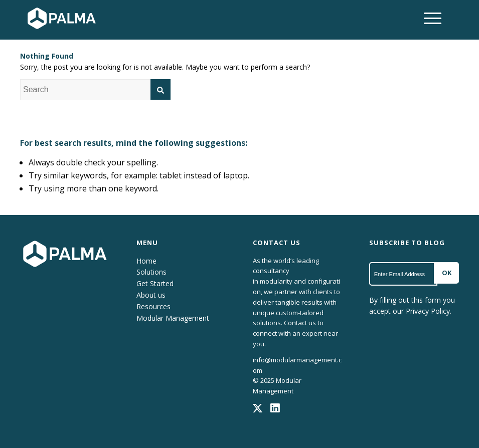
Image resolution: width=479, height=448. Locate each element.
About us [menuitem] (151, 295)
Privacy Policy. (429, 311)
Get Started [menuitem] (155, 283)
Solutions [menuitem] (151, 272)
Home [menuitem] (146, 261)
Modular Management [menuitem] (173, 318)
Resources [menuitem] (153, 306)
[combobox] (95, 90)
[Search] (161, 89)
